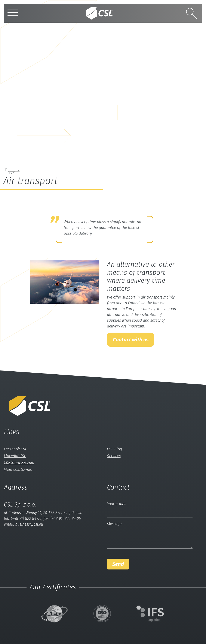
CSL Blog (114, 449)
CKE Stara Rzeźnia (19, 463)
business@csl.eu (29, 524)
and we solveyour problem (37, 122)
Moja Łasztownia (18, 469)
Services (114, 456)
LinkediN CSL (15, 456)
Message (114, 524)
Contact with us (131, 340)
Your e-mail (117, 504)
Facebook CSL (15, 449)
